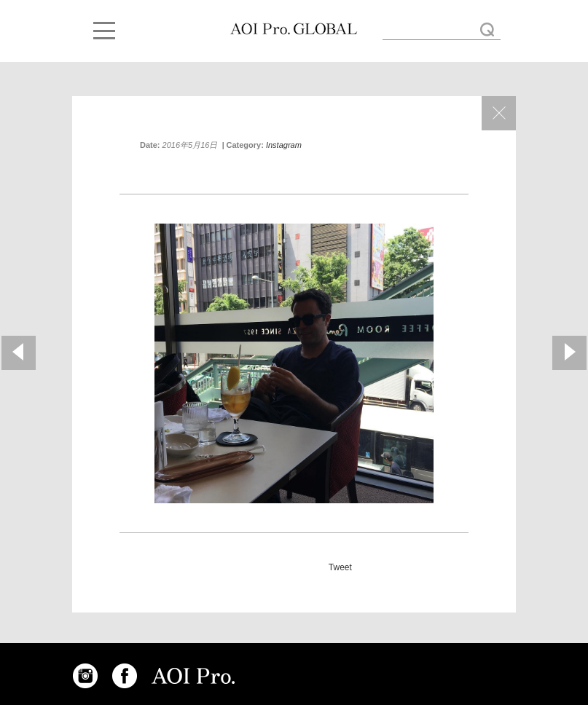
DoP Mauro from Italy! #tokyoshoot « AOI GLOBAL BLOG (294, 29)
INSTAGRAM (85, 676)
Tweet (340, 567)
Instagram (284, 145)
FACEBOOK (125, 676)
